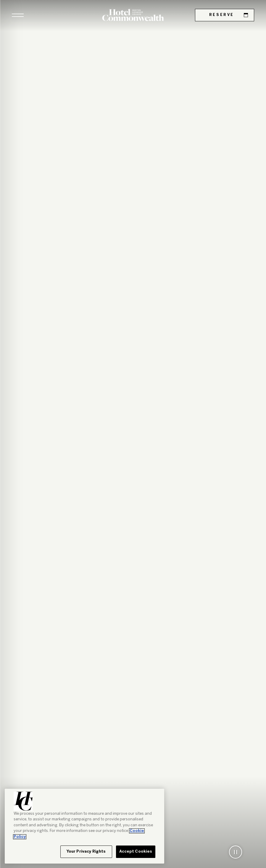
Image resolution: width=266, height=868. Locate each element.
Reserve (229, 15)
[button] (18, 15)
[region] (84, 826)
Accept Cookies (136, 852)
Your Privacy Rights (86, 852)
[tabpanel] (133, 434)
